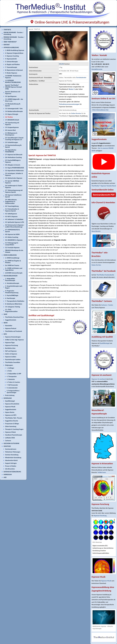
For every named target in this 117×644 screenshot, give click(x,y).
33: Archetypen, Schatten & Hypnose (14, 174)
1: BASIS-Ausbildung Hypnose (15, 50)
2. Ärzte (9, 371)
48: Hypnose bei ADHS (12, 234)
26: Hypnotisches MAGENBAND (11, 151)
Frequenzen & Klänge (12, 424)
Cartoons (8, 441)
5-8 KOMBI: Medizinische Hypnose (13, 77)
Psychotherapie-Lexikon (13, 360)
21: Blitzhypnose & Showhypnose (11, 134)
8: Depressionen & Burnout (14, 70)
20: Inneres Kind (10, 130)
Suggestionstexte (11, 320)
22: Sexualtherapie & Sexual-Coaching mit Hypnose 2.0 (14, 139)
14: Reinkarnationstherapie (14, 111)
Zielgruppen (9, 365)
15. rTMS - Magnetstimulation (11, 310)
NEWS (6, 323)
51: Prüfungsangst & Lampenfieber (12, 244)
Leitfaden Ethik (10, 438)
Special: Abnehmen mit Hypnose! (13, 93)
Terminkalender (81, 78)
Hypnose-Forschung (12, 345)
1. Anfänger (10, 368)
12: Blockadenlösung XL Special (13, 105)
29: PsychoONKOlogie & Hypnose (13, 161)
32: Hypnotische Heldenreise (14, 171)
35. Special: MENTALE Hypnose (12, 182)
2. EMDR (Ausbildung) (12, 258)
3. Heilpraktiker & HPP (14, 374)
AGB (5, 477)
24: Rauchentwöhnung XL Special (13, 146)
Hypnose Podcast (11, 328)
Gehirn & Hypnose (11, 354)
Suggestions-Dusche (12, 421)
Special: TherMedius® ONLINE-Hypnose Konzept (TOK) (14, 87)
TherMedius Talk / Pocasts (14, 418)
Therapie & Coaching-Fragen (14, 429)
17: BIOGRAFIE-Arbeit (12, 120)
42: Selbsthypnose (11, 214)
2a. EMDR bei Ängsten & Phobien (13, 262)
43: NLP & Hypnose (11, 217)
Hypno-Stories (10, 412)
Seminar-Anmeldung (12, 455)
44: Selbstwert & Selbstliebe (14, 219)
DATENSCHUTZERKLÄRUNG (12, 472)
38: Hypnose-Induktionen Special (13, 196)
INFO (5, 334)
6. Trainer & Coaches (13, 382)
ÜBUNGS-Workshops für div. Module (14, 251)
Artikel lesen (102, 472)
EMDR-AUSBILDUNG (10, 255)
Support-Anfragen (11, 463)
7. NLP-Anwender (12, 385)
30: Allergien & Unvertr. (13, 165)
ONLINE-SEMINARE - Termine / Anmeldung (13, 33)
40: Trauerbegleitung (12, 206)
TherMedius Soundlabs (13, 362)
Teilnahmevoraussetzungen (69, 104)
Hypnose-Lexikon (11, 357)
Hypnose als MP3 (11, 415)
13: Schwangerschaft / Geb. (14, 109)
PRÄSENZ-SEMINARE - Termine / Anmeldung (14, 38)
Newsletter (9, 326)
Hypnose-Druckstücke (12, 404)
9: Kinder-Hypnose (11, 73)
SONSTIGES (7, 446)
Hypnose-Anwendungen (13, 337)
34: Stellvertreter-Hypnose (14, 178)
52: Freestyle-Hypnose (12, 248)
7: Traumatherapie (11, 67)
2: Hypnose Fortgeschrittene (14, 53)
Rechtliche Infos (10, 348)
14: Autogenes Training (13, 307)
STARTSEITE (7, 30)
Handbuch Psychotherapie (14, 435)
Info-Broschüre (10, 469)
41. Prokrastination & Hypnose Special (12, 210)
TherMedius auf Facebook (14, 331)
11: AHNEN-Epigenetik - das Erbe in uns (14, 100)
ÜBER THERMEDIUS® (10, 42)
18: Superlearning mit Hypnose (12, 124)
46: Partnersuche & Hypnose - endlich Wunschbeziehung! (15, 226)
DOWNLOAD (8, 398)
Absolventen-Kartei (11, 460)
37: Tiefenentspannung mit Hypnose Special (14, 191)
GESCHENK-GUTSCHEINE (11, 443)
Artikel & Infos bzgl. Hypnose (14, 340)
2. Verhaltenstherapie (12, 283)
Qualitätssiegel (10, 401)
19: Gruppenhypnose (12, 127)
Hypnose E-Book (10, 432)
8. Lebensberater (12, 388)
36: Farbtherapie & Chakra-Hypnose (14, 187)
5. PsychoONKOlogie (12, 295)
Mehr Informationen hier (101, 110)
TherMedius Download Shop (14, 317)
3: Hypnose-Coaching (12, 56)
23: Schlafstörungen (12, 142)
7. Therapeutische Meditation (15, 301)
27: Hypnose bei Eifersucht (14, 155)
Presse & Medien (11, 466)
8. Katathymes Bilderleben (14, 304)
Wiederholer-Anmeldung (13, 458)
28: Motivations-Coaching (13, 157)
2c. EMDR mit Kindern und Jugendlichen (14, 269)
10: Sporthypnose (11, 96)
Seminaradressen (11, 449)
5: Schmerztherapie (11, 62)
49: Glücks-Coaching (12, 237)
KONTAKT (7, 45)
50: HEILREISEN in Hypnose (14, 240)
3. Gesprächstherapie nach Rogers (14, 287)
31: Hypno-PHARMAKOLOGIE (15, 168)
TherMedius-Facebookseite (105, 275)
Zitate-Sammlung (11, 426)
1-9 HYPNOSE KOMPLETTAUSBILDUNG (13, 81)
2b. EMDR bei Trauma (12, 265)
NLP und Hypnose (11, 351)
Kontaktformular (97, 69)
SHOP (5, 314)
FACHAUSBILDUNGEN (11, 276)
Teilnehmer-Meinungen (13, 452)
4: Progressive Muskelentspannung (12, 292)
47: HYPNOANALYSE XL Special (12, 231)
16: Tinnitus (9, 117)
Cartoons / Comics (107, 305)
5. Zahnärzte (11, 379)
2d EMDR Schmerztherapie (14, 273)
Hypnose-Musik (10, 407)
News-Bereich (96, 231)
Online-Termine (76, 113)
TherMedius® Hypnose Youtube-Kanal (104, 186)
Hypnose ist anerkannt (99, 379)
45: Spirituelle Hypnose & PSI (15, 222)
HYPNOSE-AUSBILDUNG (11, 47)
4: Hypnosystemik (11, 59)
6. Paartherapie (10, 298)
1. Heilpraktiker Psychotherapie (10, 279)
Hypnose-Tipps (10, 343)
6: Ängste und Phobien (12, 64)
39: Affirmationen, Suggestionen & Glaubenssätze (11, 201)
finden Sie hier (96, 265)
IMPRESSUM (8, 475)
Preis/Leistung (10, 395)
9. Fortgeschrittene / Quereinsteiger (13, 392)
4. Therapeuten (12, 376)
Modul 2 (72, 89)
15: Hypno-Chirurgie (12, 114)
